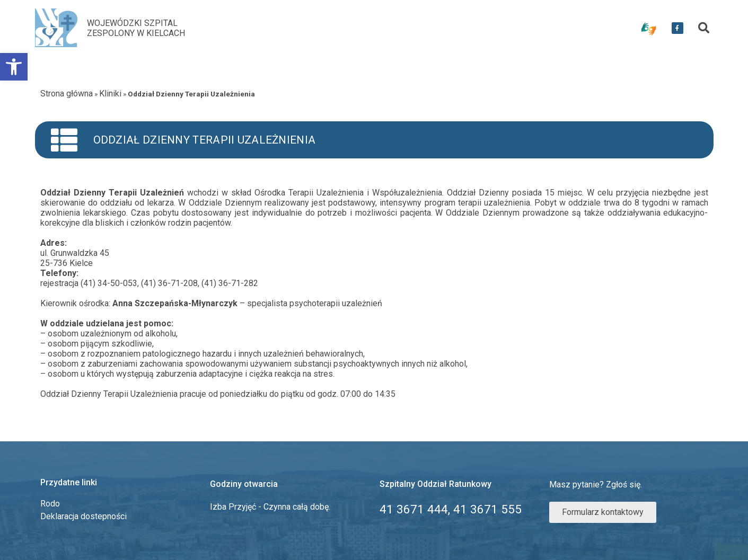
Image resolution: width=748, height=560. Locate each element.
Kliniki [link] (110, 94)
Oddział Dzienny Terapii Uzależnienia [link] (205, 140)
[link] (14, 67)
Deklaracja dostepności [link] (83, 516)
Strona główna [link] (67, 94)
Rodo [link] (50, 504)
